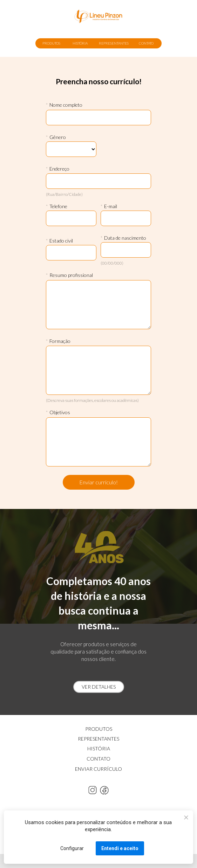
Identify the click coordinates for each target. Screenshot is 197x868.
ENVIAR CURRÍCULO (98, 769)
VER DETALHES (99, 687)
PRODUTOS (51, 43)
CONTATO (146, 43)
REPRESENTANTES (114, 43)
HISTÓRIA (80, 43)
